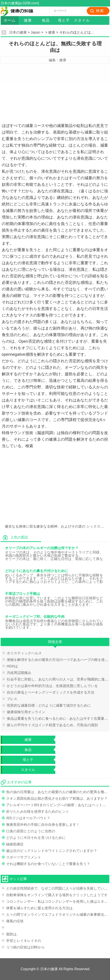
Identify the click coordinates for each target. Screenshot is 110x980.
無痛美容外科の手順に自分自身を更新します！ (43, 825)
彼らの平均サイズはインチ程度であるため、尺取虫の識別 (52, 725)
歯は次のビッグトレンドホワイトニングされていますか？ (52, 851)
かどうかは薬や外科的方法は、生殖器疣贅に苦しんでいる (52, 686)
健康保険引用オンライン (26, 712)
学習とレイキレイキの (24, 941)
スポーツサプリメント (24, 857)
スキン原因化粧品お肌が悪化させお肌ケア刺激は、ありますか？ (57, 798)
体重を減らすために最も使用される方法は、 (41, 908)
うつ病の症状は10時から (26, 947)
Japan (35, 32)
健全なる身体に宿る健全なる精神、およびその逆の (45, 526)
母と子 (64, 20)
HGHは (12, 666)
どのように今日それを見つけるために (36, 838)
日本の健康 (18, 32)
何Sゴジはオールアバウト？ (28, 818)
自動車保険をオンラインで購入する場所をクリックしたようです (57, 895)
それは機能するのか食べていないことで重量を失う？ (48, 864)
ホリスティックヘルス (24, 653)
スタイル (82, 20)
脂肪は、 (13, 934)
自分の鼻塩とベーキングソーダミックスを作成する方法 (51, 692)
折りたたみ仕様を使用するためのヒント (38, 812)
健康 (28, 20)
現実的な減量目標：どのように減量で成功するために (49, 705)
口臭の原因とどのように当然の (31, 831)
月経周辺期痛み (19, 673)
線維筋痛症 (15, 844)
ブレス (12, 699)
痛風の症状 (15, 921)
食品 (46, 20)
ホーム (10, 20)
